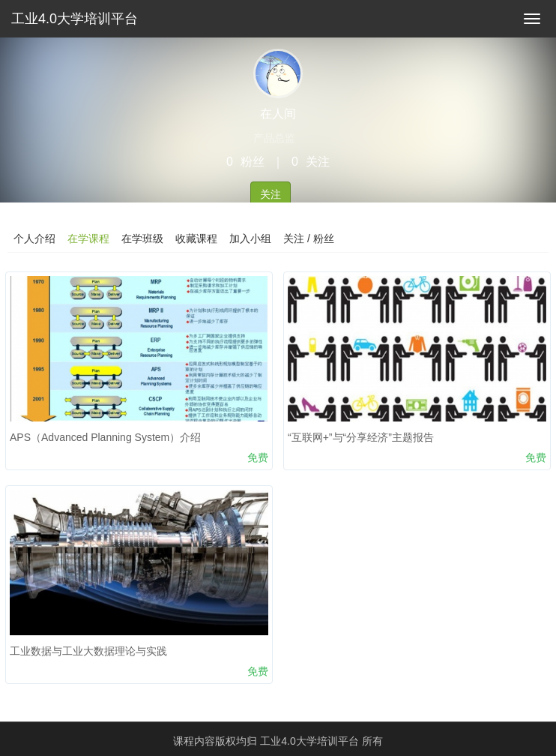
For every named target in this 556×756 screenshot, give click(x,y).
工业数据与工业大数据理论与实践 (88, 651)
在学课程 (88, 238)
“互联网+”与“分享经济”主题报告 (361, 437)
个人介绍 (34, 238)
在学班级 (142, 238)
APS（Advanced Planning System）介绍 (105, 437)
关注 (271, 194)
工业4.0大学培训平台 (75, 19)
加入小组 (250, 238)
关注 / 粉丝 (309, 238)
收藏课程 (196, 238)
